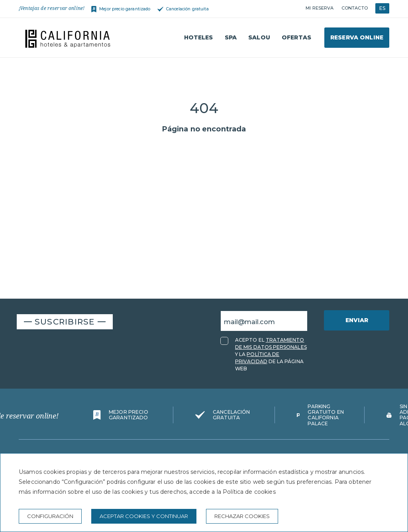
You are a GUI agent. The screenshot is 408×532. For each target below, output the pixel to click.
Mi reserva (320, 8)
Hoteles (199, 37)
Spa (231, 37)
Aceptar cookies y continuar (144, 516)
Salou (259, 37)
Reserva (357, 37)
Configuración (50, 516)
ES (382, 8)
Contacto (355, 8)
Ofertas (296, 37)
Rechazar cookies (242, 516)
